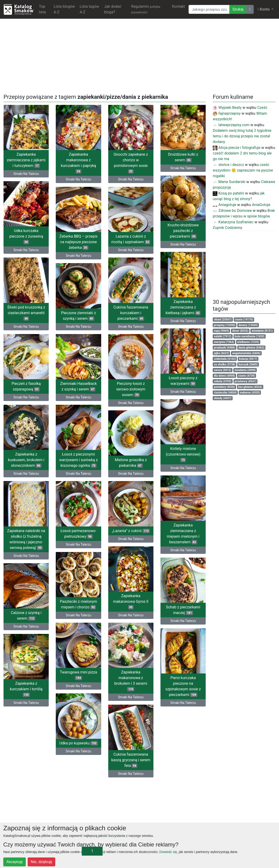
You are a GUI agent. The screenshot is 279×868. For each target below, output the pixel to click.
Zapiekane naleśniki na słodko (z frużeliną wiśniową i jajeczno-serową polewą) (131, 534)
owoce (223, 370)
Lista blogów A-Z (64, 9)
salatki (223, 336)
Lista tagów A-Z (89, 9)
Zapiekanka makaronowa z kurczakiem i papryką (78, 163)
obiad (223, 320)
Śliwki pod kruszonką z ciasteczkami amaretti (26, 316)
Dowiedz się (168, 852)
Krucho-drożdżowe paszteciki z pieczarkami (183, 230)
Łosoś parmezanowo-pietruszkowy (78, 534)
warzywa (224, 342)
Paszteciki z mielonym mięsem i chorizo (79, 604)
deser (240, 331)
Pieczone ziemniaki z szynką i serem (131, 314)
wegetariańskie (246, 353)
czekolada (225, 359)
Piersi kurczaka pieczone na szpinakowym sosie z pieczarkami (26, 685)
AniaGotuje (261, 205)
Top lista (42, 9)
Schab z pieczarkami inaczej (183, 604)
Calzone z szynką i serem (131, 609)
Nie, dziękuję (41, 862)
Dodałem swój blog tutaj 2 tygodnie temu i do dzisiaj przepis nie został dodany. (242, 136)
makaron (250, 393)
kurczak (248, 364)
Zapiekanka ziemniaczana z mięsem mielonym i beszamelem (183, 528)
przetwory (245, 381)
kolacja (248, 359)
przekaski (225, 348)
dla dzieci (224, 376)
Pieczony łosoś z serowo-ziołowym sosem (79, 392)
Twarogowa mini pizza (78, 674)
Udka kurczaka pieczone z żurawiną (26, 241)
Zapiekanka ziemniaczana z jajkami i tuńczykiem (26, 160)
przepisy (225, 325)
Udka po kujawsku (78, 741)
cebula (223, 381)
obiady (223, 398)
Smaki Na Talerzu (26, 174)
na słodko (225, 364)
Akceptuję (15, 862)
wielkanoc (248, 342)
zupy (221, 331)
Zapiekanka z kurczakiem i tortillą (131, 682)
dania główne (251, 348)
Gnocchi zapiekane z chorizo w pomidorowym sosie (131, 163)
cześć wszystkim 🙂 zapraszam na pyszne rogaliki (243, 170)
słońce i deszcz (228, 165)
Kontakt (178, 6)
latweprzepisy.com (231, 125)
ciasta (244, 320)
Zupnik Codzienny (227, 228)
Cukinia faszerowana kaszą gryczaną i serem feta (131, 757)
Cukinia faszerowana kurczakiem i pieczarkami (78, 316)
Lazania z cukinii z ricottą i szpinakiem (131, 238)
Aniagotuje (224, 205)
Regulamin (146, 9)
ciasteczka (225, 393)
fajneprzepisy (227, 113)
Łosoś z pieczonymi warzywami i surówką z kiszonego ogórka (26, 462)
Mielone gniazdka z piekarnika (79, 464)
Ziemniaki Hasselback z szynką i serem (26, 389)
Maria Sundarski (229, 182)
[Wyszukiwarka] (209, 9)
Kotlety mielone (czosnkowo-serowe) (183, 450)
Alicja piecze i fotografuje (236, 148)
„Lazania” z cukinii (26, 537)
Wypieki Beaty (227, 108)
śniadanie (262, 331)
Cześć (262, 108)
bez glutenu (250, 387)
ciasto (247, 376)
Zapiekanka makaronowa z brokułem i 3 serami (183, 679)
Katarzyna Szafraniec (233, 222)
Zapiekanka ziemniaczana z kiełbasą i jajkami (183, 305)
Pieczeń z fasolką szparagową (131, 383)
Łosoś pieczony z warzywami (183, 378)
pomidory (224, 387)
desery (248, 325)
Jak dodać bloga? (113, 9)
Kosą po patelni (228, 193)
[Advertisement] (140, 55)
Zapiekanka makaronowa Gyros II (26, 607)
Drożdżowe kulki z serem (183, 157)
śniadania (245, 370)
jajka (221, 353)
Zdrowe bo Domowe (232, 211)
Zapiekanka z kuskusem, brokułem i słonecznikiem (131, 456)
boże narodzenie (249, 336)
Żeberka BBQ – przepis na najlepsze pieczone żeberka (79, 241)
